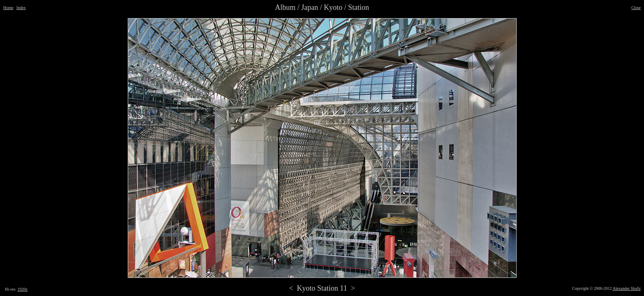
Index (21, 8)
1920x (22, 289)
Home (8, 8)
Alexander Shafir (627, 288)
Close (636, 8)
